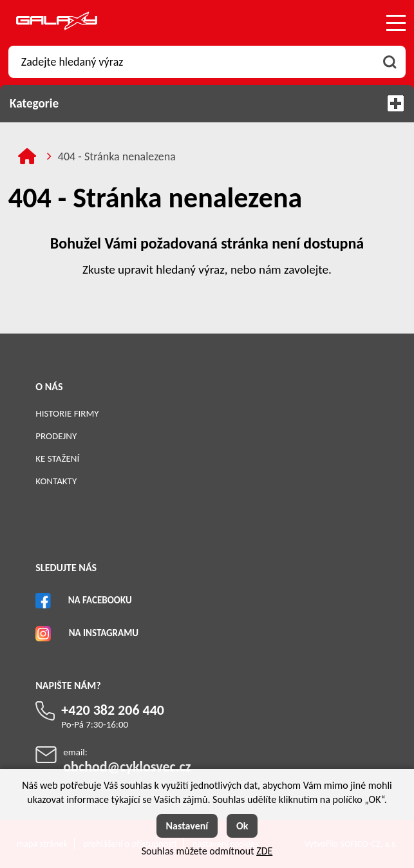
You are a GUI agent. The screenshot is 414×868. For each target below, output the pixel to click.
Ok (242, 826)
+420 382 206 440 (113, 710)
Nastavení (187, 826)
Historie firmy (67, 413)
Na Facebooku (100, 600)
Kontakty (56, 481)
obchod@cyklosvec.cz (127, 767)
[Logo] (57, 23)
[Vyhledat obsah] (390, 62)
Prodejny (56, 436)
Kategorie (207, 103)
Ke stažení (57, 458)
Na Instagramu (104, 633)
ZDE (264, 851)
